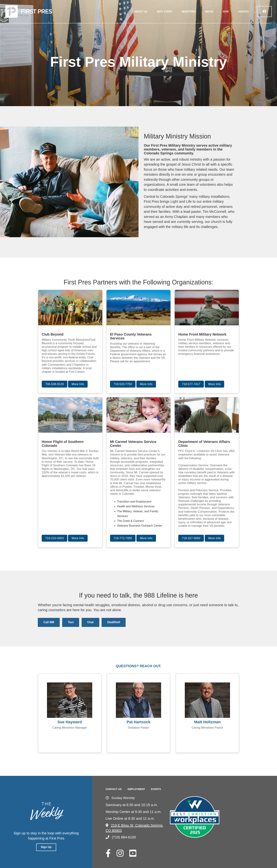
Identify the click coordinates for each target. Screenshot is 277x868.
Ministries (189, 11)
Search (244, 11)
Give (226, 11)
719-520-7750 (123, 384)
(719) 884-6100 (121, 837)
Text (71, 622)
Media (209, 11)
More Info (78, 384)
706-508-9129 (54, 384)
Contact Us (114, 789)
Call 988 (49, 622)
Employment (136, 789)
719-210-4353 (54, 538)
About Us (141, 11)
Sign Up (46, 847)
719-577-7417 (191, 384)
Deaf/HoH (114, 622)
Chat (90, 622)
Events (156, 789)
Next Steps (164, 11)
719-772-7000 (123, 538)
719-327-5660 (191, 538)
